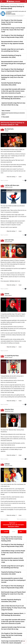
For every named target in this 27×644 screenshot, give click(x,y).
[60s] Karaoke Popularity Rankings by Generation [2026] (13, 114)
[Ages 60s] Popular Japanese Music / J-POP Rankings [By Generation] (13, 98)
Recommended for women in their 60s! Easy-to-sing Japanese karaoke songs (13, 43)
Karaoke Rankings (14, 4)
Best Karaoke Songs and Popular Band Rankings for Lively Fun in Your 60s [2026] (13, 77)
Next (22, 532)
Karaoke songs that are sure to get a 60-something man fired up (13, 50)
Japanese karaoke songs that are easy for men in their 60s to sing (13, 104)
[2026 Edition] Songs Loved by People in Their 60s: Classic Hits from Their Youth (13, 30)
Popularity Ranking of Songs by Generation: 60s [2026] (11, 56)
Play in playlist (5, 117)
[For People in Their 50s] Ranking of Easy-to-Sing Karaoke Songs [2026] (13, 70)
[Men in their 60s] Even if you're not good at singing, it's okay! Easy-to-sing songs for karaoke (13, 638)
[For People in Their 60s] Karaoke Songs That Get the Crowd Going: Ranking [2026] (12, 22)
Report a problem (4, 181)
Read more (13, 525)
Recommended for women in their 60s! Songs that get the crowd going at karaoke (13, 63)
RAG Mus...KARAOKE (5, 4)
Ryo (24, 181)
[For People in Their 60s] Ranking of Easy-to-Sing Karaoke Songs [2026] (13, 36)
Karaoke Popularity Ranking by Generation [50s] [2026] (11, 84)
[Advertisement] (13, 549)
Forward (5, 532)
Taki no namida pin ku (22, 519)
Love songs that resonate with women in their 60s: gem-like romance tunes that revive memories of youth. (13, 91)
